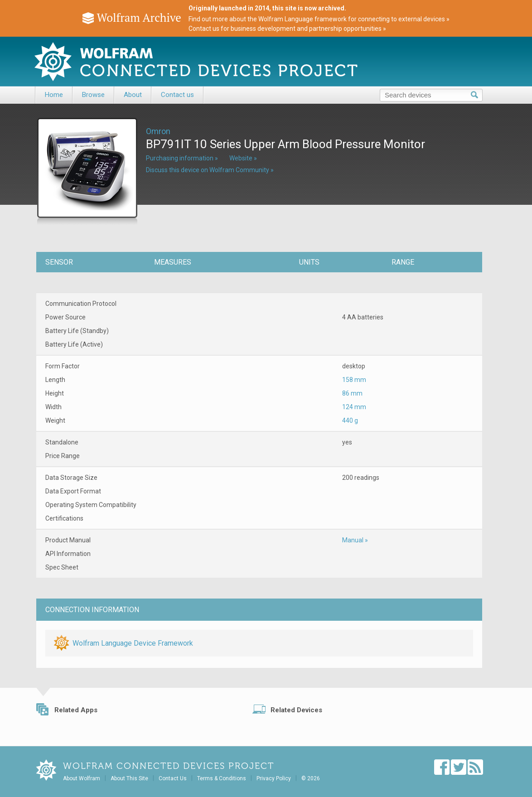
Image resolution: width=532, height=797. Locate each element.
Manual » (355, 540)
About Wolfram (82, 778)
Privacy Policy (274, 778)
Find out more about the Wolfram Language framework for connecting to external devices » (319, 19)
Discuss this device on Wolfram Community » (210, 170)
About (133, 95)
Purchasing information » (182, 158)
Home (54, 95)
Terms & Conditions (222, 778)
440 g (350, 420)
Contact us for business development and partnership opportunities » (287, 29)
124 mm (354, 407)
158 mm (354, 380)
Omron (158, 131)
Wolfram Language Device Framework (133, 643)
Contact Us (173, 778)
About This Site (129, 778)
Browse (93, 95)
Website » (243, 158)
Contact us (177, 95)
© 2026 (311, 778)
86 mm (352, 393)
